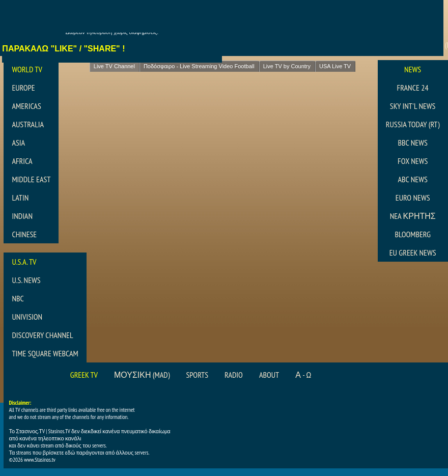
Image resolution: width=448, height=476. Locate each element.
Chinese (24, 234)
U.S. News (26, 280)
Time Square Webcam (45, 353)
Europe (23, 88)
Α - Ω (303, 375)
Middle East (31, 179)
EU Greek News (413, 253)
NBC (18, 298)
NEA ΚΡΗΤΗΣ (413, 216)
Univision (27, 317)
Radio (234, 375)
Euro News (413, 198)
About (269, 375)
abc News (412, 179)
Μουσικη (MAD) (142, 375)
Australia (28, 124)
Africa (22, 161)
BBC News (412, 143)
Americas (26, 106)
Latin (20, 198)
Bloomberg (413, 234)
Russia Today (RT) (413, 124)
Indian (22, 216)
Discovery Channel (42, 335)
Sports (198, 375)
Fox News (413, 161)
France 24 (413, 88)
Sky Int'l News (413, 106)
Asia (18, 143)
